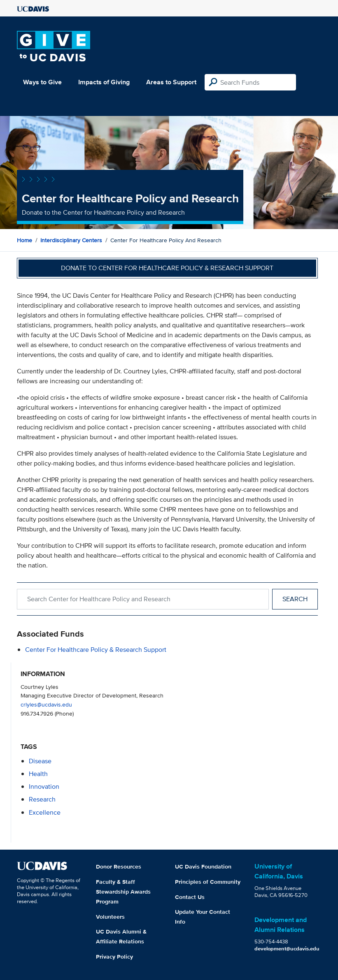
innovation (44, 787)
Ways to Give (42, 82)
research (42, 799)
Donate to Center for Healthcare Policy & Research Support (167, 268)
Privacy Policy (114, 957)
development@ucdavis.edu (287, 949)
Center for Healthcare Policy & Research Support (96, 650)
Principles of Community (208, 882)
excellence (45, 812)
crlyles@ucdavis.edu (46, 704)
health (38, 774)
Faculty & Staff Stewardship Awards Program (123, 892)
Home (24, 240)
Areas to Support (171, 82)
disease (40, 761)
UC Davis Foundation (203, 866)
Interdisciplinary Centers (71, 240)
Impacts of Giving (104, 82)
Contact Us (190, 897)
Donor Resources (119, 866)
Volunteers (110, 917)
